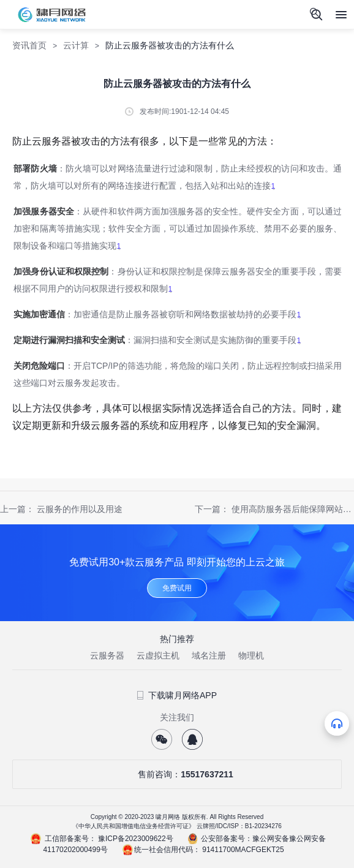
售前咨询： (177, 774)
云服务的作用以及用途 (80, 509)
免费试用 (177, 588)
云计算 (76, 45)
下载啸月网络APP (177, 695)
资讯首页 (29, 45)
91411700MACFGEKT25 (243, 850)
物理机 (251, 655)
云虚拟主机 (158, 655)
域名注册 (209, 655)
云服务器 (107, 655)
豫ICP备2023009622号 (136, 839)
